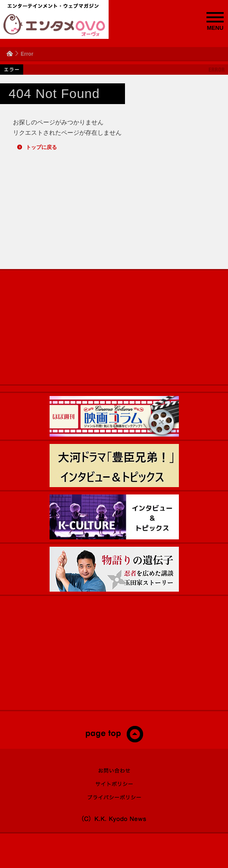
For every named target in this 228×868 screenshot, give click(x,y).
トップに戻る (41, 147)
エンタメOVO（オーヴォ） (54, 25)
